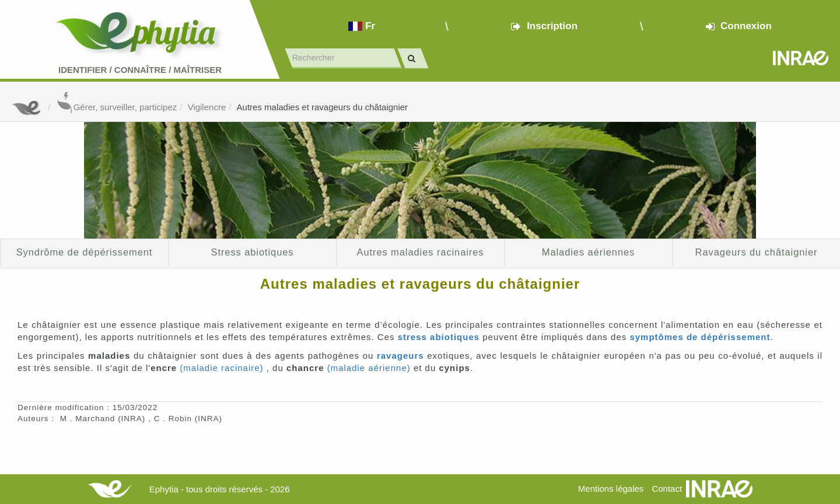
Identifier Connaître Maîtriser (140, 70)
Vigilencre (207, 107)
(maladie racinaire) (221, 368)
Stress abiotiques (253, 252)
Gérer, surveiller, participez (117, 107)
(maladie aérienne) (369, 368)
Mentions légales (611, 489)
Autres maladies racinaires (420, 252)
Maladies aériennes (588, 252)
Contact (667, 489)
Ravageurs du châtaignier (757, 252)
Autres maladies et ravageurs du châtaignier (323, 107)
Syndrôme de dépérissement (85, 252)
